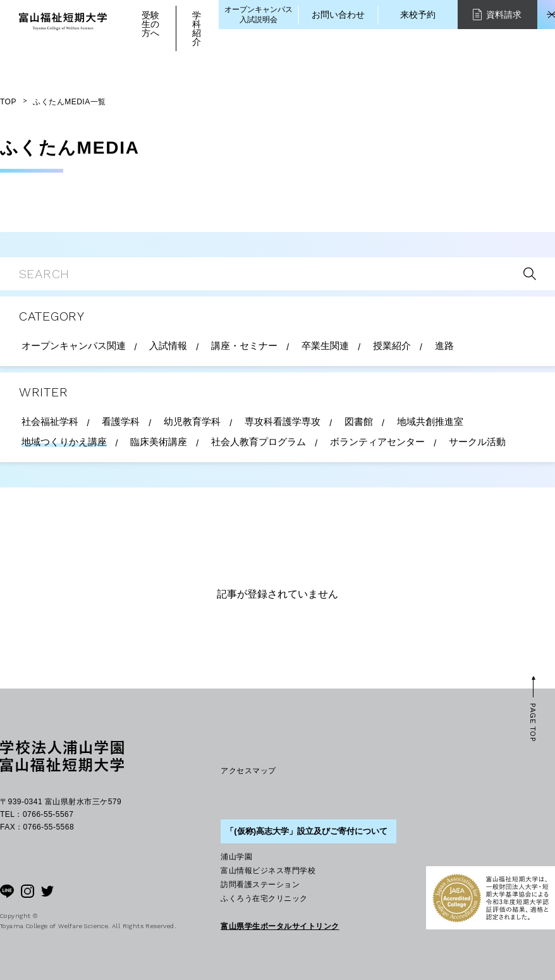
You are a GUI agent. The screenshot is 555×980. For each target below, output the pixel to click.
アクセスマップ (248, 771)
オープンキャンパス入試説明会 (259, 15)
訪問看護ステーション (260, 885)
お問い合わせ (338, 15)
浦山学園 (236, 857)
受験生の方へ (150, 24)
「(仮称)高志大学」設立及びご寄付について (307, 831)
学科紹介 (197, 28)
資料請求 (497, 14)
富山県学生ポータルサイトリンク (280, 926)
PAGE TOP (533, 723)
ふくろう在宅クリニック (264, 898)
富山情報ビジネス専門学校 (268, 871)
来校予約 (418, 15)
